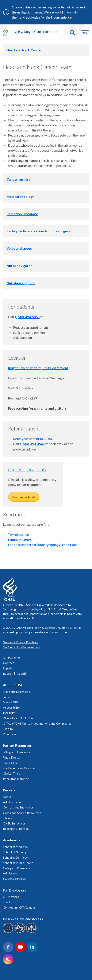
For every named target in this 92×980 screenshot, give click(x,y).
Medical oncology (20, 196)
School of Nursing (15, 852)
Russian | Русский (15, 674)
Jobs (6, 697)
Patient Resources (17, 745)
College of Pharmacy (16, 868)
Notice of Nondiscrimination (21, 647)
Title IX (8, 729)
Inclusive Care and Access (23, 919)
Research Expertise (16, 829)
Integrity (9, 713)
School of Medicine (15, 847)
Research (10, 790)
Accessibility (11, 707)
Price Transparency (16, 779)
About (7, 797)
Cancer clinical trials (27, 469)
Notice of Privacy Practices (21, 642)
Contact (8, 663)
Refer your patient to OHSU (33, 439)
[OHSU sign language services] (20, 932)
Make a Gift (11, 702)
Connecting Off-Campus (19, 907)
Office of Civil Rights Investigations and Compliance (37, 723)
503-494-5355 (29, 317)
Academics (11, 840)
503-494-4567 (34, 444)
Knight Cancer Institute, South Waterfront (38, 368)
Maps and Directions (16, 692)
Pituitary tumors (20, 540)
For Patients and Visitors (19, 768)
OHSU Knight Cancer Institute (35, 32)
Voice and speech (20, 248)
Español (8, 668)
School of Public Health (18, 863)
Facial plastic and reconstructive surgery (38, 231)
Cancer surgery (19, 179)
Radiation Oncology (22, 214)
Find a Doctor (12, 757)
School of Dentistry (16, 857)
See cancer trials (24, 497)
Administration (13, 802)
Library (7, 818)
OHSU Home (11, 658)
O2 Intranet (11, 897)
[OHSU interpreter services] (32, 932)
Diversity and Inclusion (18, 718)
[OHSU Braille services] (9, 932)
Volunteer (10, 734)
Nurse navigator (19, 266)
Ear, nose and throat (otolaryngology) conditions (43, 545)
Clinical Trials (11, 773)
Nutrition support (21, 283)
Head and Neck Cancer (24, 50)
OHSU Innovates (14, 823)
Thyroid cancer (19, 534)
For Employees (15, 890)
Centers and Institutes (18, 807)
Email (6, 902)
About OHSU (13, 685)
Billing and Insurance (17, 752)
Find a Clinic (11, 763)
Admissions (11, 873)
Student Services (14, 879)
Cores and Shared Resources (22, 813)
